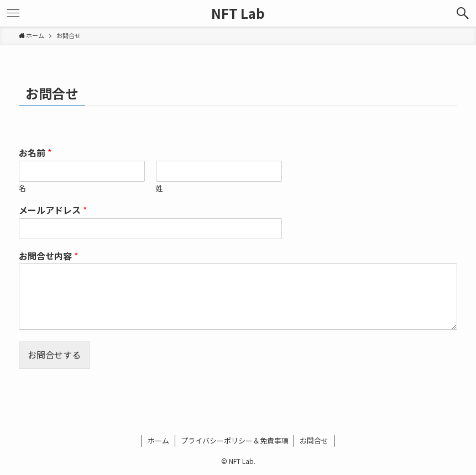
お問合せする (54, 355)
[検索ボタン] (463, 13)
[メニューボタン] (13, 13)
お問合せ (314, 440)
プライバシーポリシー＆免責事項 (235, 440)
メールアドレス (53, 210)
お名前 (35, 153)
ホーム (158, 440)
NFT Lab (238, 13)
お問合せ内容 (48, 256)
